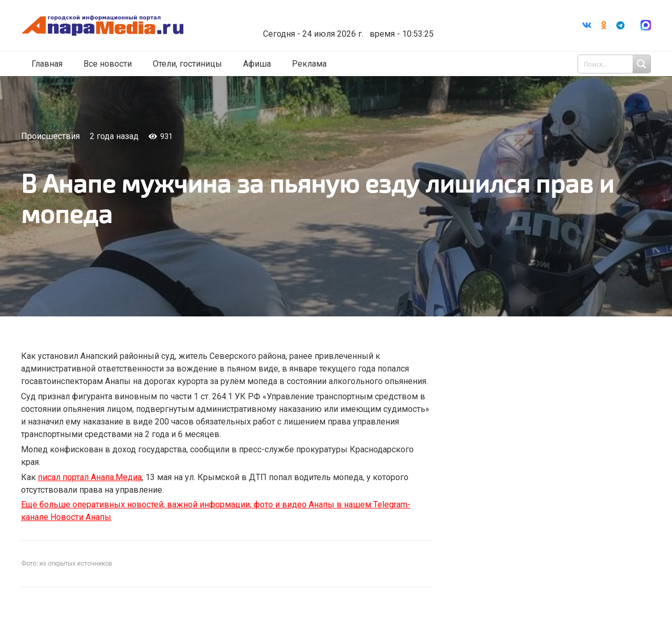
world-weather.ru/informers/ (380, 28)
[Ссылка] (138, 27)
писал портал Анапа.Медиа (90, 477)
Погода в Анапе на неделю (380, 18)
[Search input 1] (615, 67)
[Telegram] (621, 27)
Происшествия (50, 136)
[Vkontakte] (587, 27)
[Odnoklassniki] (604, 27)
